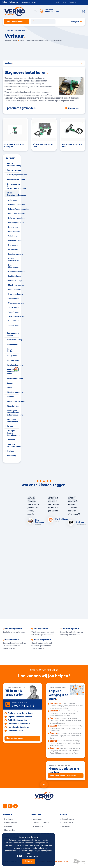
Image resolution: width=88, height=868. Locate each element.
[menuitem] (17, 22)
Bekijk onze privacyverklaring (29, 856)
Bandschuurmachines (14, 205)
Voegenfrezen (14, 321)
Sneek (53, 718)
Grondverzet (12, 344)
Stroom (10, 426)
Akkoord (29, 861)
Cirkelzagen (13, 236)
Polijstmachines (14, 290)
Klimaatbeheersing (13, 378)
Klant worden (9, 830)
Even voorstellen (11, 823)
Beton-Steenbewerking (13, 165)
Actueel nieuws (68, 819)
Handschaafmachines (14, 272)
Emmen (53, 733)
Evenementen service (13, 334)
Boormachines (14, 232)
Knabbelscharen (14, 276)
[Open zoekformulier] (43, 22)
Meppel (53, 741)
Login (58, 2)
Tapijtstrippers (14, 312)
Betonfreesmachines (14, 214)
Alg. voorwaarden (61, 861)
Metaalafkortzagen (14, 281)
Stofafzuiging (14, 307)
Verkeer (10, 451)
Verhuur (5, 2)
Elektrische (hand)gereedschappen (13, 194)
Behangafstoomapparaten (14, 209)
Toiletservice (38, 826)
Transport (11, 440)
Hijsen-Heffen (10, 350)
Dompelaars (13, 245)
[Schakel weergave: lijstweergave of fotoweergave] (72, 108)
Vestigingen (38, 819)
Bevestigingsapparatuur (13, 175)
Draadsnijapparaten (14, 254)
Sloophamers (14, 299)
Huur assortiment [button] (15, 22)
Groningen (55, 748)
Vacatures (73, 2)
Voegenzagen (14, 325)
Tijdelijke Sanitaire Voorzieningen (13, 433)
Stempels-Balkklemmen (13, 421)
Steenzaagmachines (14, 303)
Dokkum (54, 726)
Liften (10, 388)
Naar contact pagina (15, 738)
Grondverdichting (13, 340)
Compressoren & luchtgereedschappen (13, 186)
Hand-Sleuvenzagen (14, 266)
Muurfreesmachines (14, 285)
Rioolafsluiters (13, 406)
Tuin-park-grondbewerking (13, 445)
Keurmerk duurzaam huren (13, 371)
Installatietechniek (13, 365)
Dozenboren (13, 249)
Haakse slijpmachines (14, 259)
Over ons (64, 2)
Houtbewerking (13, 360)
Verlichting (12, 456)
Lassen (10, 383)
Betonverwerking (13, 170)
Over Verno (9, 819)
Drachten (54, 711)
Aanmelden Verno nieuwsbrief (63, 776)
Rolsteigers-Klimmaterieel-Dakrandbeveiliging (13, 413)
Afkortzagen (13, 200)
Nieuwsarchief (67, 823)
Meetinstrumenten (13, 392)
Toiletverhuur (14, 2)
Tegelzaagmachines (14, 316)
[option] (34, 511)
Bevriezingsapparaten (14, 223)
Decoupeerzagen (14, 240)
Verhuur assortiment (41, 823)
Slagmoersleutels (14, 294)
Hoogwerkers (13, 356)
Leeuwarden (56, 703)
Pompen (11, 397)
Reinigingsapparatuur (13, 401)
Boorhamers (13, 227)
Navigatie (77, 22)
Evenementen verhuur (28, 2)
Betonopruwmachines (14, 218)
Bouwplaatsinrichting (13, 179)
